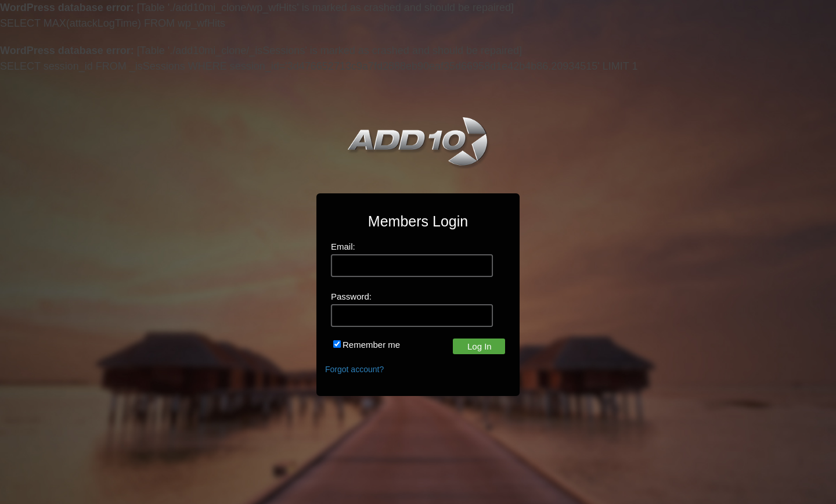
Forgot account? (354, 369)
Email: (343, 246)
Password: (351, 296)
